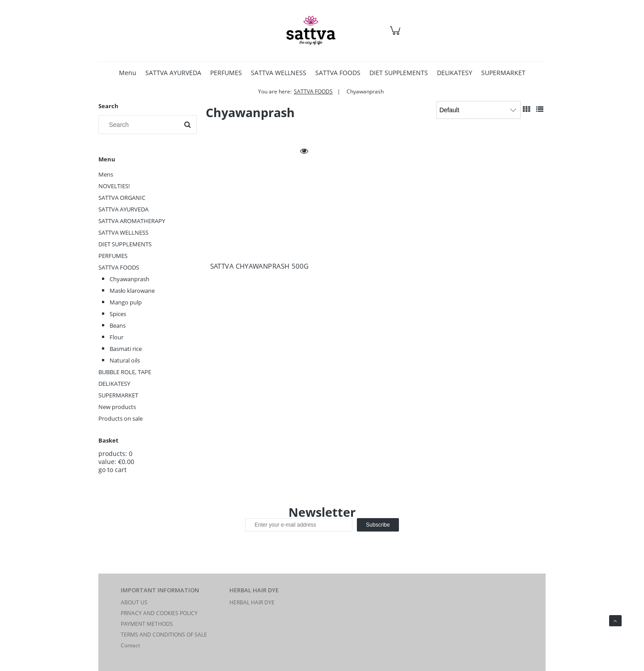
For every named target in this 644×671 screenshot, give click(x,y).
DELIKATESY (114, 384)
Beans (118, 325)
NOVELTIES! (114, 186)
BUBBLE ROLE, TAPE (125, 372)
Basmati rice (126, 349)
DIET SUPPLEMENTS (125, 244)
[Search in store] (141, 125)
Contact (130, 645)
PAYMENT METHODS (147, 624)
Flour (117, 337)
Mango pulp (126, 302)
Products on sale (121, 418)
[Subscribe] (378, 525)
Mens (106, 174)
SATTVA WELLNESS (123, 232)
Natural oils (125, 360)
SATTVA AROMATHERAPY (132, 221)
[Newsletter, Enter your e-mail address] (299, 525)
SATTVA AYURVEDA (123, 209)
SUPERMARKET (118, 395)
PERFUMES (113, 256)
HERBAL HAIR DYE (252, 602)
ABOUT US (134, 602)
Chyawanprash (129, 279)
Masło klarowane (132, 291)
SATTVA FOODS (119, 267)
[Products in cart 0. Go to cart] (396, 35)
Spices (118, 314)
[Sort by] (479, 110)
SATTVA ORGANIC (122, 198)
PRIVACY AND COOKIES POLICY (159, 613)
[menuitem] (128, 73)
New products (117, 407)
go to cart (112, 470)
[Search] (187, 125)
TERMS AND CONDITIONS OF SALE (164, 635)
